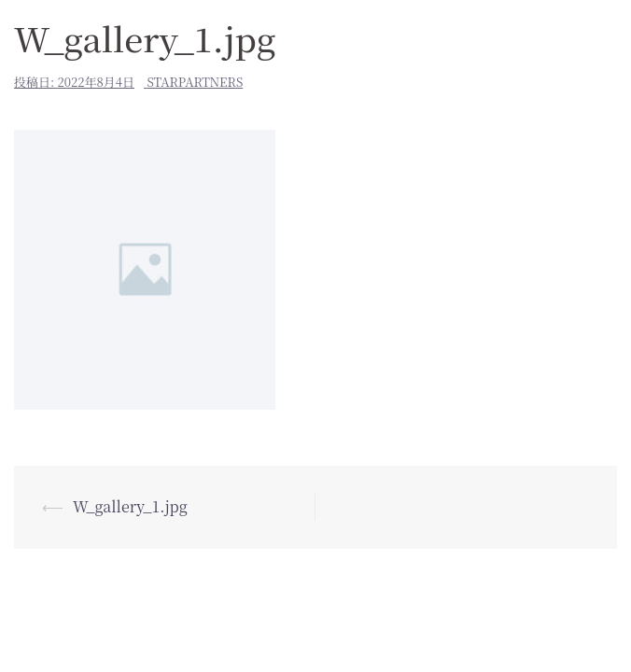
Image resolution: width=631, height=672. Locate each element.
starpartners (195, 82)
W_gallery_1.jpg (130, 506)
